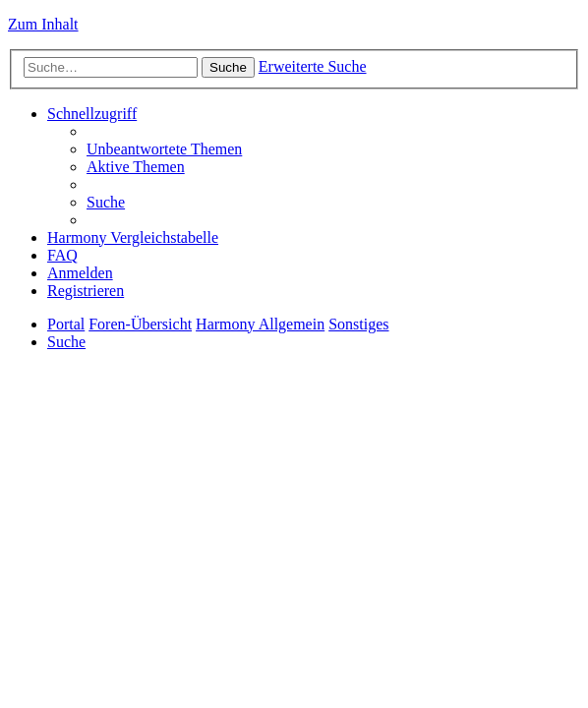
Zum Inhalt (43, 24)
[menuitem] (164, 149)
